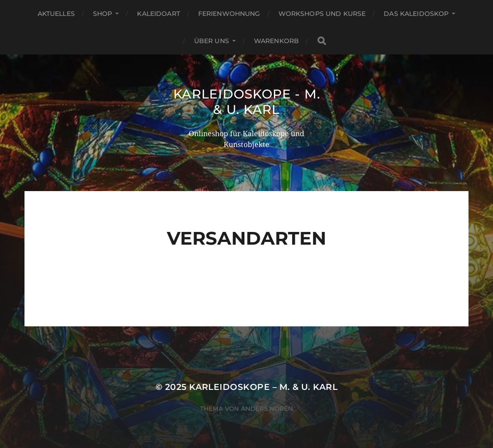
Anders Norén (267, 409)
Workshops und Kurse (322, 14)
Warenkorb (276, 41)
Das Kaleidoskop (416, 14)
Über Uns (212, 41)
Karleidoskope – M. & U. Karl (263, 387)
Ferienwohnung (229, 14)
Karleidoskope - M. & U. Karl (247, 102)
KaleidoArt (158, 14)
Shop (103, 14)
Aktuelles (56, 14)
